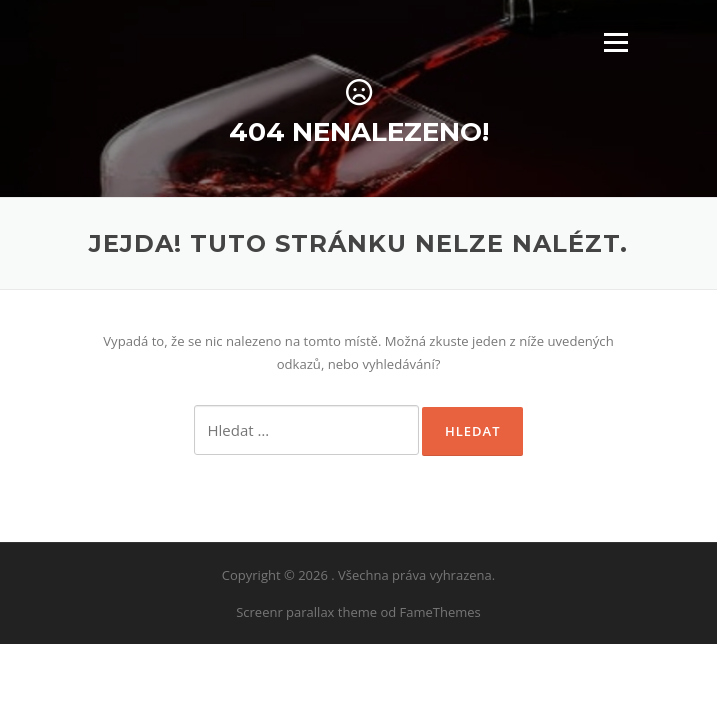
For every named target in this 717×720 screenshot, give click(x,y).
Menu (615, 42)
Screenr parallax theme (306, 612)
